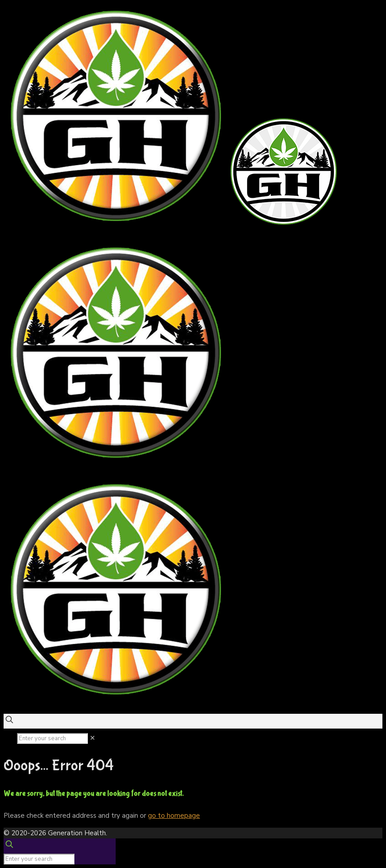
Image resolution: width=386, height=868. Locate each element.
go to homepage (174, 816)
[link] (93, 738)
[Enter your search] (52, 738)
